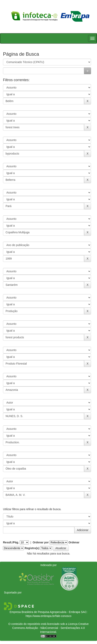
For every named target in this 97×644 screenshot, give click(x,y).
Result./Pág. (11, 542)
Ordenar (74, 542)
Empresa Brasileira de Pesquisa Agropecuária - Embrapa (45, 612)
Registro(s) (32, 548)
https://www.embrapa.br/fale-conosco (48, 616)
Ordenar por (41, 542)
